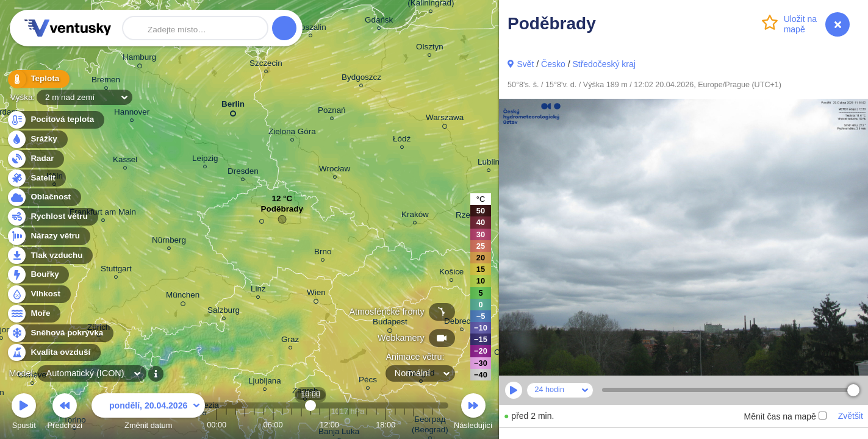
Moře (34, 314)
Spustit (24, 413)
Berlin (233, 106)
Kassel (125, 161)
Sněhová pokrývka (60, 333)
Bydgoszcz (361, 79)
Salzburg (224, 312)
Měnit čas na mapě (785, 416)
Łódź (402, 141)
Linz (258, 291)
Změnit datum (148, 413)
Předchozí (65, 413)
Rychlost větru (52, 217)
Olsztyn (430, 48)
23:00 (432, 425)
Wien (316, 294)
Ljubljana (265, 383)
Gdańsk (379, 22)
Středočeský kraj (604, 64)
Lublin (489, 164)
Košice (451, 273)
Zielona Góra (292, 133)
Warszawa (445, 120)
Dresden (243, 173)
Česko (553, 64)
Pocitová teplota (55, 120)
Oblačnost (44, 197)
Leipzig (205, 160)
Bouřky (38, 275)
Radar (35, 159)
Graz (290, 341)
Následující (473, 413)
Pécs (368, 381)
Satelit (36, 178)
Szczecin (266, 65)
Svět (525, 64)
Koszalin (311, 29)
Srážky (37, 139)
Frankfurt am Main (103, 214)
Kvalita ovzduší (53, 353)
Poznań (332, 112)
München (183, 297)
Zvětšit (851, 416)
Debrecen (462, 323)
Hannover (132, 114)
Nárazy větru (48, 236)
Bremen (106, 81)
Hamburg (139, 59)
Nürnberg (169, 242)
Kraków (415, 216)
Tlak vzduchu (50, 256)
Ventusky (66, 28)
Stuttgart (116, 270)
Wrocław (335, 170)
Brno (323, 253)
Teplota (38, 79)
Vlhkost (38, 294)
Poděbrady (282, 212)
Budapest (390, 324)
